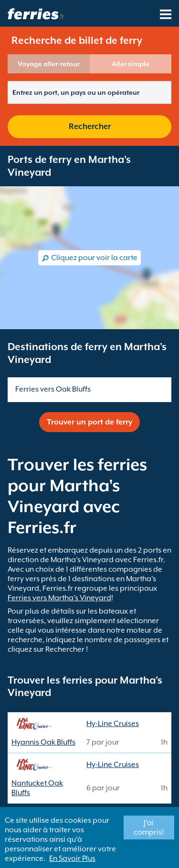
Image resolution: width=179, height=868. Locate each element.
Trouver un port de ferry (89, 422)
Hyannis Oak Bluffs (43, 742)
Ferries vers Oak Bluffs (53, 389)
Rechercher (90, 126)
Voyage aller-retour (49, 64)
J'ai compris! (149, 828)
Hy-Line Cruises (113, 724)
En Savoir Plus (72, 858)
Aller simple (131, 64)
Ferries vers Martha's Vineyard (59, 598)
